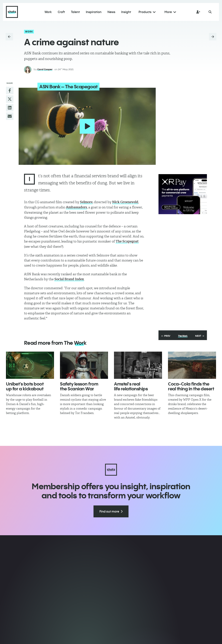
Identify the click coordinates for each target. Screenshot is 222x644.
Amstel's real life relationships (131, 385)
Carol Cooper (45, 69)
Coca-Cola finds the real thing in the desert (191, 385)
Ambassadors (76, 206)
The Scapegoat (127, 240)
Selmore (86, 201)
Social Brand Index (69, 278)
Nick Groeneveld (125, 201)
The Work (183, 335)
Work (29, 32)
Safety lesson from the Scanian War (79, 385)
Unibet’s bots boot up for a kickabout (25, 385)
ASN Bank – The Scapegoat (65, 87)
